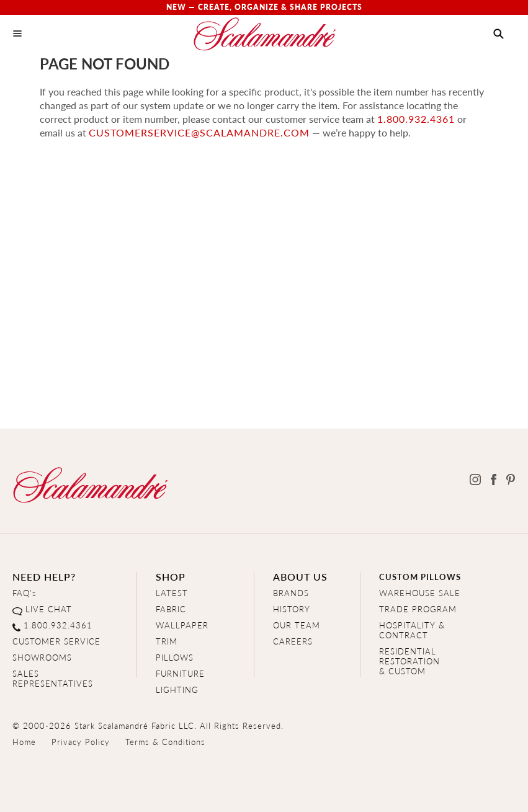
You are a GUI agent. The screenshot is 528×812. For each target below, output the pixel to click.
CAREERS (293, 641)
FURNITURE (180, 673)
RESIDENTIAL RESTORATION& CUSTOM (409, 661)
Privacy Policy (81, 742)
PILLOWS (175, 657)
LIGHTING (177, 689)
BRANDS (291, 593)
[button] (499, 34)
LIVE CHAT (49, 609)
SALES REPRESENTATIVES (53, 678)
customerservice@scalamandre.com (199, 132)
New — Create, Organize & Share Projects (264, 7)
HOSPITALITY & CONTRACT (412, 630)
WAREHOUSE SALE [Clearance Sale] (420, 593)
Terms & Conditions (165, 742)
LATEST (172, 593)
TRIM (167, 641)
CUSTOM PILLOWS (420, 577)
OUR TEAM (297, 625)
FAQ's (25, 593)
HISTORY (292, 609)
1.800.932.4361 (416, 119)
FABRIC (171, 609)
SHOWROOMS (42, 657)
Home (24, 742)
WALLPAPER (182, 625)
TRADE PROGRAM (418, 609)
